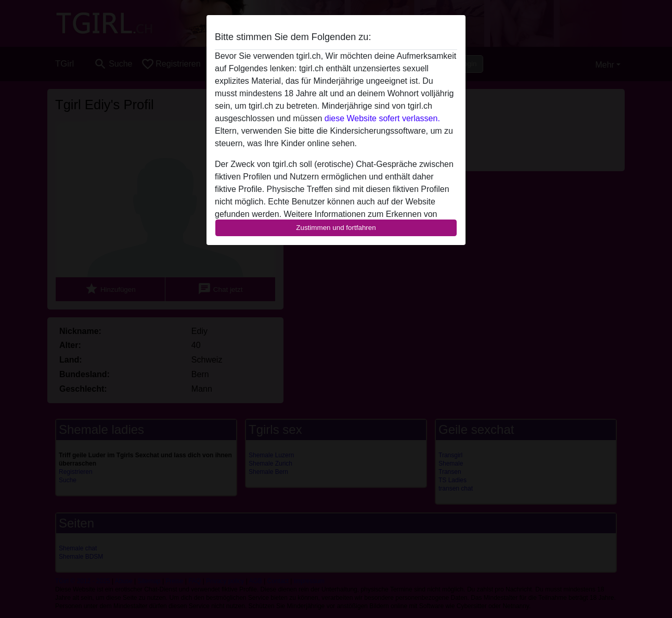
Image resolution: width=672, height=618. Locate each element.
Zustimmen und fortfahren (336, 228)
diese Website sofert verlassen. (382, 118)
